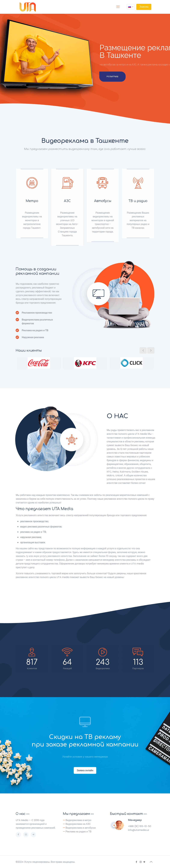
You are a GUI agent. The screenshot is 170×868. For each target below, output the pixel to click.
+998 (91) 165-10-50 (140, 826)
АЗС (67, 201)
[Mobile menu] (118, 7)
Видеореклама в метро (78, 820)
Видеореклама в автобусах (81, 828)
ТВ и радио (138, 201)
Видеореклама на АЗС (78, 824)
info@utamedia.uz (139, 830)
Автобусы (103, 201)
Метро (32, 201)
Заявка (144, 7)
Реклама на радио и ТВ (79, 832)
